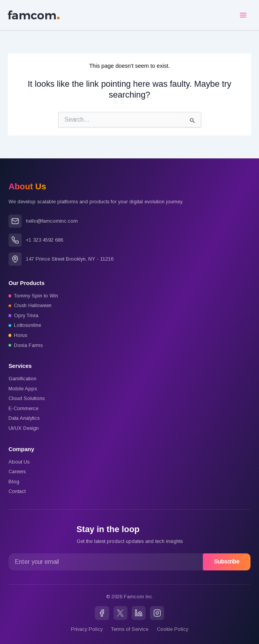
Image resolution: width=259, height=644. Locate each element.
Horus (21, 335)
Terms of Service (130, 629)
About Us (19, 462)
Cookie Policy (172, 629)
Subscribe (227, 562)
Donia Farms (28, 345)
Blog (14, 482)
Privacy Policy (87, 629)
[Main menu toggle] (243, 15)
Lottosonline (27, 325)
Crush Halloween (33, 305)
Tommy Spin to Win (36, 296)
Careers (17, 471)
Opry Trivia (26, 315)
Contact (17, 491)
